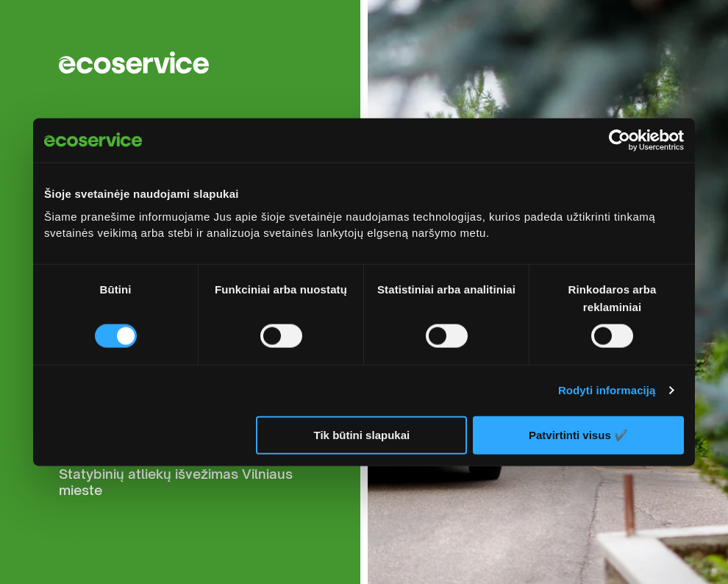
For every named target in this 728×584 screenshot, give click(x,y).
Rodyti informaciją (607, 390)
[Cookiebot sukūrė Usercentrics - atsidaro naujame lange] (620, 140)
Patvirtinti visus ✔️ (578, 434)
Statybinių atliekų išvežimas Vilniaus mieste (176, 482)
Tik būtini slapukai (362, 435)
